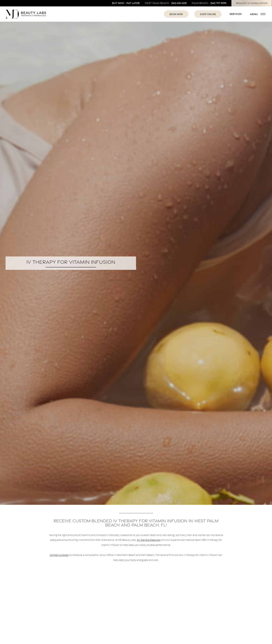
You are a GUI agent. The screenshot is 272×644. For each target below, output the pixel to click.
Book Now (176, 14)
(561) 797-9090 (218, 3)
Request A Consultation (252, 3)
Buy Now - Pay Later (126, 3)
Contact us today (59, 555)
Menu (258, 14)
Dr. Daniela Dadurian (149, 540)
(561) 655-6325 (179, 3)
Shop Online (208, 14)
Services (236, 14)
